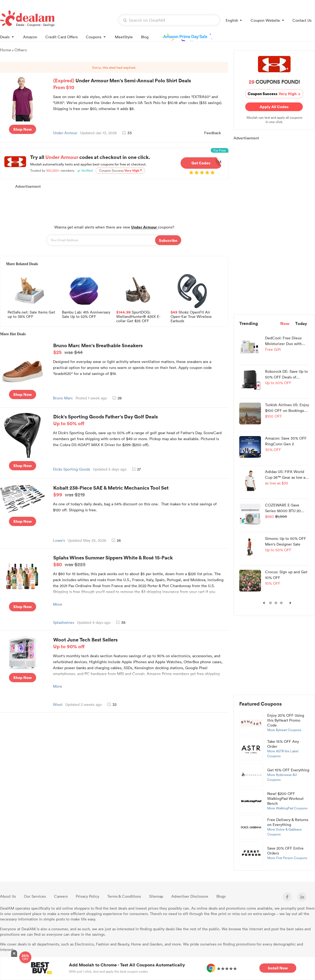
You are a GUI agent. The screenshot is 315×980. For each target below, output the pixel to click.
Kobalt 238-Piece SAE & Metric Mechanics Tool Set (140, 491)
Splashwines (64, 622)
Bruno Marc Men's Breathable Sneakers (140, 349)
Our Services (35, 896)
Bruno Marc (63, 398)
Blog (145, 37)
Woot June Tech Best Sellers (140, 643)
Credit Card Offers (62, 37)
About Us (8, 896)
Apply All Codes (274, 107)
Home (6, 50)
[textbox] (169, 20)
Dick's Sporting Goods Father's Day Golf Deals (140, 420)
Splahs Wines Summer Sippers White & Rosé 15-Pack (140, 561)
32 (112, 704)
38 (121, 622)
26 (116, 540)
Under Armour (65, 133)
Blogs (221, 896)
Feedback (212, 133)
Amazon (30, 37)
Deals (7, 37)
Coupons (96, 37)
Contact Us (302, 20)
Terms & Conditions (124, 896)
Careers (61, 896)
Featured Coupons (260, 704)
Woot (58, 704)
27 (136, 469)
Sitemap (156, 896)
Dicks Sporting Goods (72, 469)
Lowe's (59, 540)
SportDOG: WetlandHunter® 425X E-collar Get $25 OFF (138, 316)
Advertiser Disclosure (190, 896)
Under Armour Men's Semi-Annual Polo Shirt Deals (140, 84)
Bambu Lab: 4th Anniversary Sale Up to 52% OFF (86, 314)
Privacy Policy (87, 896)
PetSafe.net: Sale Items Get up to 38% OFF (31, 314)
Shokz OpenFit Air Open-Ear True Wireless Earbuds (191, 316)
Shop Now (23, 129)
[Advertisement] (114, 204)
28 (117, 398)
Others (21, 50)
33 (127, 133)
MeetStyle (124, 37)
